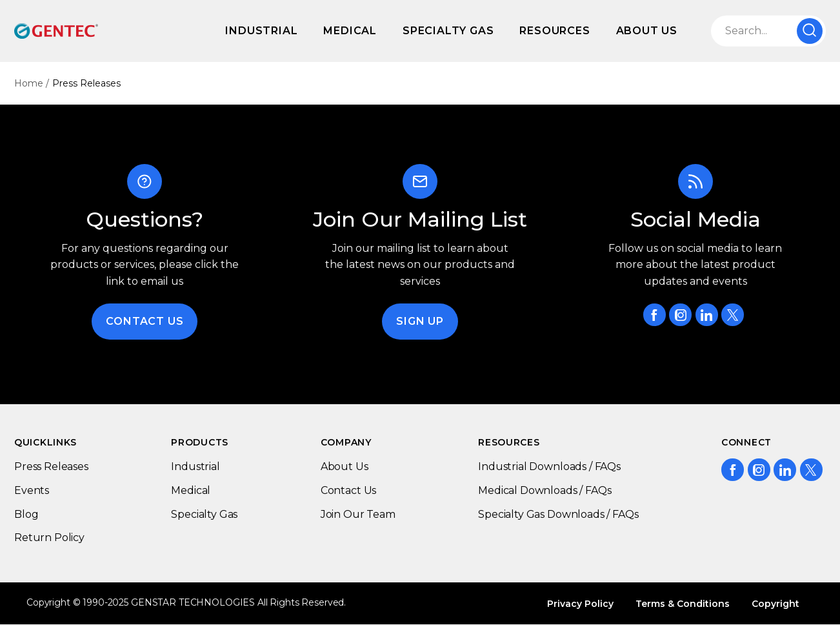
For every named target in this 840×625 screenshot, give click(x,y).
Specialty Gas (448, 31)
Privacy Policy (580, 604)
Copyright (775, 604)
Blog (26, 514)
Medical (350, 31)
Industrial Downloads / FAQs (549, 466)
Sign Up (420, 321)
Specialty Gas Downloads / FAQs (558, 514)
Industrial (261, 31)
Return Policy (49, 538)
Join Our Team (358, 514)
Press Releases (51, 466)
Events (32, 490)
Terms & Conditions (683, 604)
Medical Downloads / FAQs (545, 490)
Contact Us (145, 321)
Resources (555, 31)
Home (29, 83)
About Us (647, 31)
